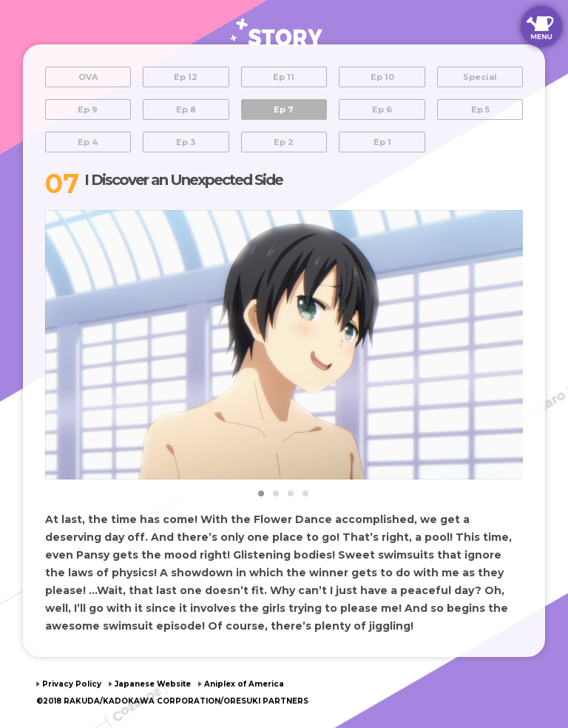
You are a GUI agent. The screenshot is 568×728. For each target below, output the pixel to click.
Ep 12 (186, 77)
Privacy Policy (72, 684)
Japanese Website (153, 684)
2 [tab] (277, 494)
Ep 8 (186, 109)
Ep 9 (88, 109)
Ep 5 (480, 109)
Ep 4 (88, 142)
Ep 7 (284, 109)
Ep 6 (382, 109)
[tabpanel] (284, 345)
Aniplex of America (244, 684)
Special (480, 77)
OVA (88, 77)
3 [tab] (291, 494)
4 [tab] (306, 494)
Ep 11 (284, 77)
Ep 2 (284, 142)
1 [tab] (262, 494)
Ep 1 (382, 142)
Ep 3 (186, 142)
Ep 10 (382, 77)
